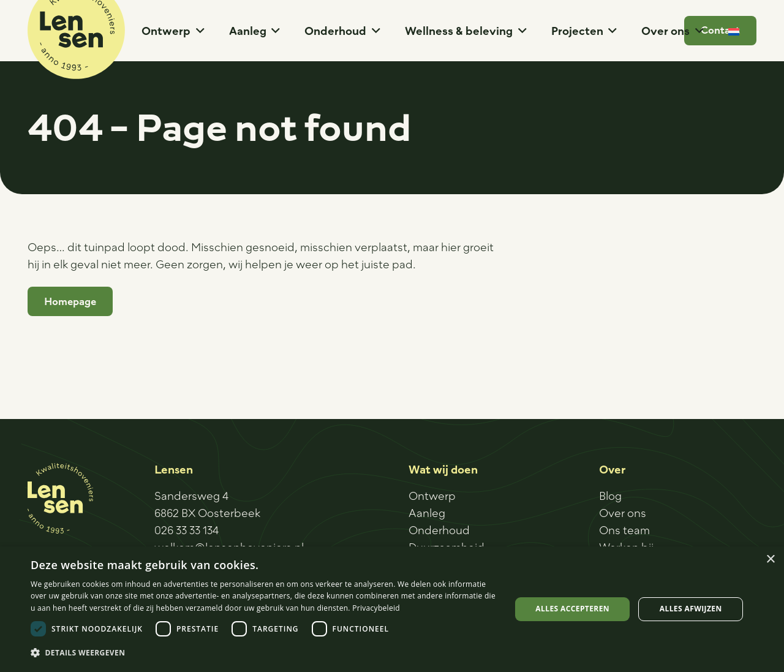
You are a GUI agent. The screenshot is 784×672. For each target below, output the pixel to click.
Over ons (623, 513)
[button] (198, 31)
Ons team (624, 530)
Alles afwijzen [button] (691, 609)
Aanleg (427, 513)
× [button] (770, 560)
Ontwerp (432, 496)
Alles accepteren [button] (572, 609)
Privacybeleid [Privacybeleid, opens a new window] (376, 608)
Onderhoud (439, 530)
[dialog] (392, 609)
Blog (610, 496)
